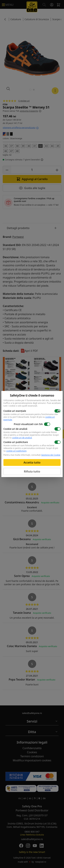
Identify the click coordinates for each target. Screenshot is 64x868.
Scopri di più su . (31, 436)
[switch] (58, 411)
